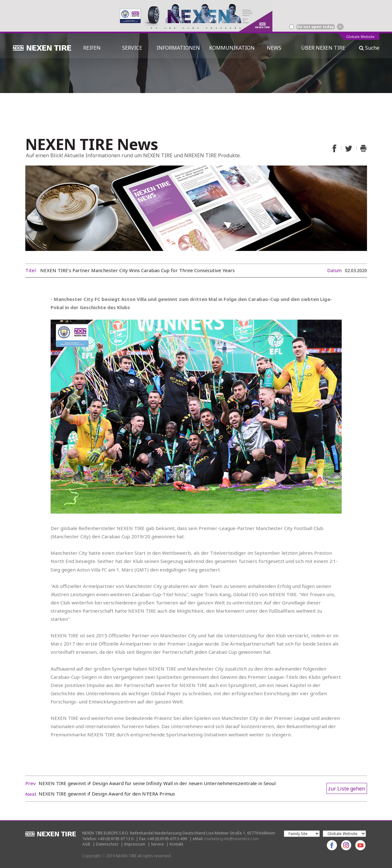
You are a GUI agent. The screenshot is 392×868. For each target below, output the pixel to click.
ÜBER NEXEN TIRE (323, 48)
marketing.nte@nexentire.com (231, 839)
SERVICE (132, 48)
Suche (369, 48)
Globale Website (360, 37)
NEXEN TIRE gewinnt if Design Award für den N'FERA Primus (107, 794)
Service (157, 844)
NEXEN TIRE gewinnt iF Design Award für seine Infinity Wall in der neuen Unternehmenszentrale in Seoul (157, 783)
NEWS (277, 48)
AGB (86, 844)
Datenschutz (107, 844)
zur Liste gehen (347, 789)
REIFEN (92, 48)
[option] (196, 16)
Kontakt (176, 844)
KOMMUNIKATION (232, 48)
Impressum (135, 844)
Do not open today (316, 27)
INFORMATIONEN (178, 48)
